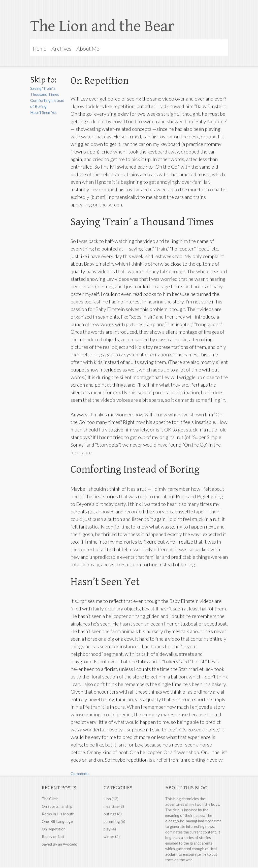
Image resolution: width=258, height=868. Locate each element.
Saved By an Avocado (60, 844)
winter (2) (112, 836)
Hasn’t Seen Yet (43, 112)
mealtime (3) (114, 806)
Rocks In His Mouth (58, 814)
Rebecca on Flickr (192, 9)
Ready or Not (53, 836)
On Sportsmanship (57, 806)
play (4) (110, 829)
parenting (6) (114, 821)
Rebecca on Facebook (172, 9)
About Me (88, 49)
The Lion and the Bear (102, 26)
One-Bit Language (57, 821)
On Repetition (54, 829)
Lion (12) (111, 799)
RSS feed (203, 9)
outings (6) (113, 814)
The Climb (50, 799)
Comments (80, 773)
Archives (61, 49)
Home (40, 49)
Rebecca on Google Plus (182, 9)
